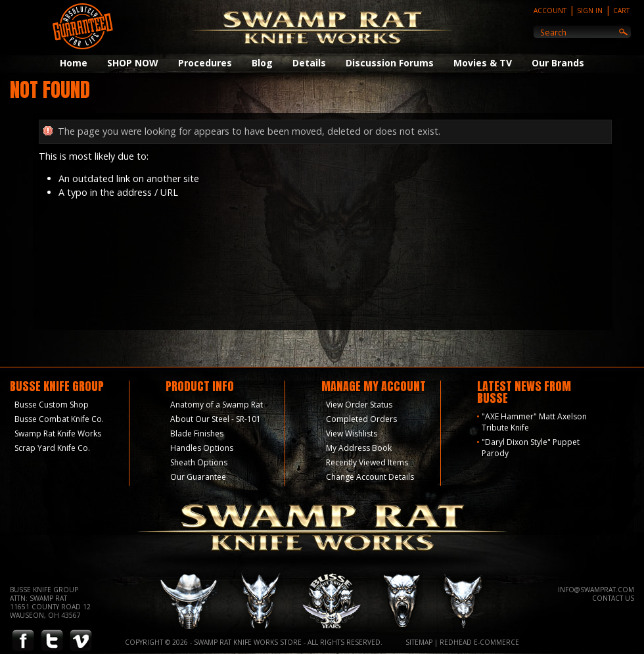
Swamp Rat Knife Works (58, 433)
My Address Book (359, 448)
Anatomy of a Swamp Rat (217, 405)
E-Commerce (496, 642)
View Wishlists (352, 433)
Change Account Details (370, 477)
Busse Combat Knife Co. (59, 419)
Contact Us (613, 598)
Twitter (52, 641)
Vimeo (81, 641)
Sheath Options (199, 462)
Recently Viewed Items (367, 462)
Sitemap (419, 642)
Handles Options (202, 448)
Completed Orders (361, 419)
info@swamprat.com (596, 590)
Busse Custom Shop (52, 405)
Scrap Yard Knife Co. (52, 448)
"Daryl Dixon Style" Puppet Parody (531, 448)
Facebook (23, 641)
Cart (621, 11)
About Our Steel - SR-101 (216, 419)
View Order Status (359, 405)
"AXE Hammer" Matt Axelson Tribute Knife (534, 422)
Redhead (456, 642)
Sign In (590, 11)
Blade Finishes (197, 433)
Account (550, 11)
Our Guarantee (198, 477)
